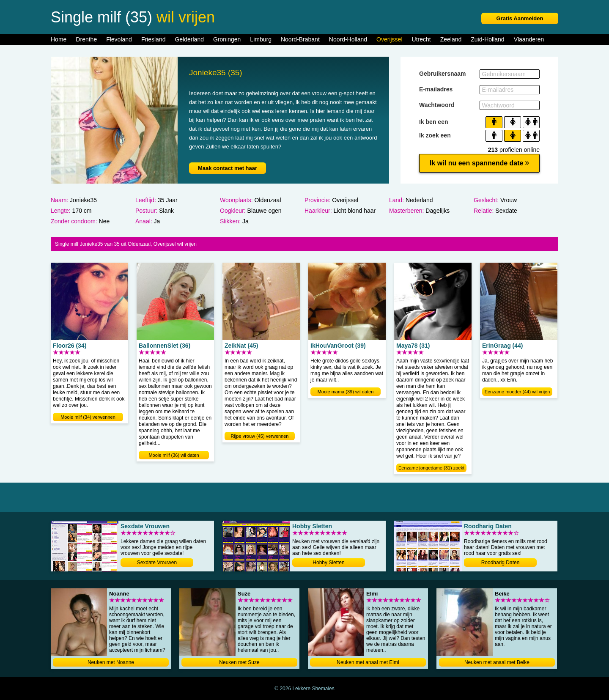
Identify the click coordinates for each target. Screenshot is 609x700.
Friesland (154, 39)
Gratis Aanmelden (520, 18)
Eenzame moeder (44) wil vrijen (517, 392)
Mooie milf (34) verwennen (88, 417)
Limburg (261, 39)
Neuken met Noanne (111, 662)
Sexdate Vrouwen (157, 563)
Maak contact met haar (228, 168)
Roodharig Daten (501, 563)
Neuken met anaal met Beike (497, 662)
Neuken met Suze (239, 662)
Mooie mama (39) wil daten (346, 392)
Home (59, 39)
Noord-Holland (348, 39)
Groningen (227, 39)
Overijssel (389, 39)
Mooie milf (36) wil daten (174, 455)
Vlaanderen (529, 39)
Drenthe (86, 39)
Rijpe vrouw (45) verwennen (260, 436)
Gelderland (189, 39)
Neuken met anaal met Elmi (368, 662)
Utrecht (421, 39)
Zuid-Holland (487, 39)
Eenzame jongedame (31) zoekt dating (431, 469)
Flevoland (119, 39)
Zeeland (451, 39)
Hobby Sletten (328, 563)
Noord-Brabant (300, 39)
